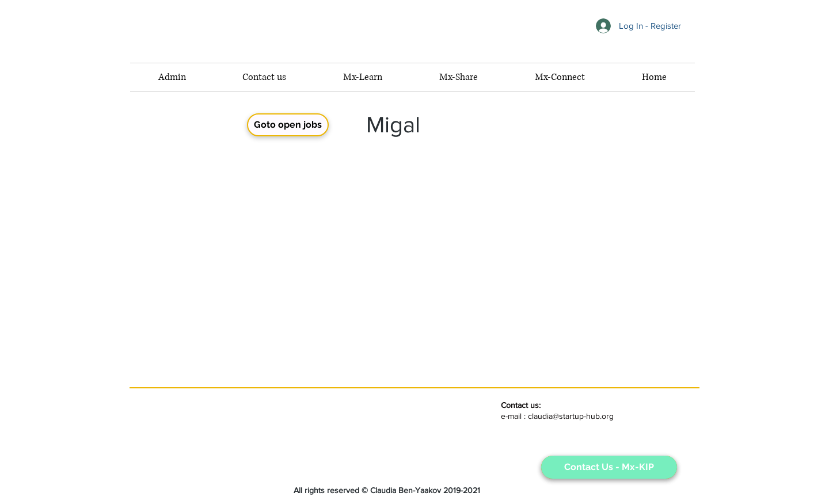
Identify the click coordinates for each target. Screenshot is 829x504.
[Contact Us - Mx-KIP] (609, 467)
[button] (560, 77)
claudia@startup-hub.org (571, 416)
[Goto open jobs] (288, 125)
